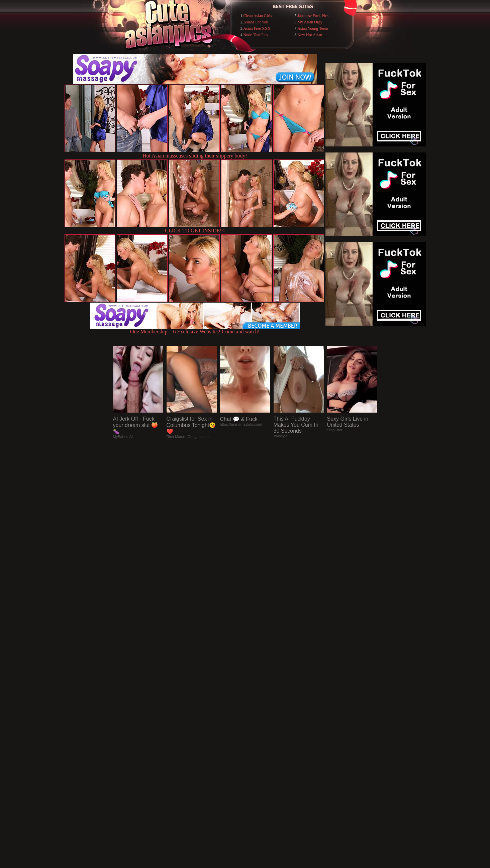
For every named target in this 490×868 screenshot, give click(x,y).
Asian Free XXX (257, 28)
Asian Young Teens (313, 28)
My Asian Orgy (310, 22)
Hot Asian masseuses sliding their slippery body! (195, 156)
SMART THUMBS (257, 731)
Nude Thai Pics (256, 35)
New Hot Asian (310, 35)
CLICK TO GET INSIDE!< (195, 231)
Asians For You (256, 22)
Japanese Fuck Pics (313, 16)
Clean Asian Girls (258, 16)
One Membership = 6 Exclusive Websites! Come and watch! (195, 329)
